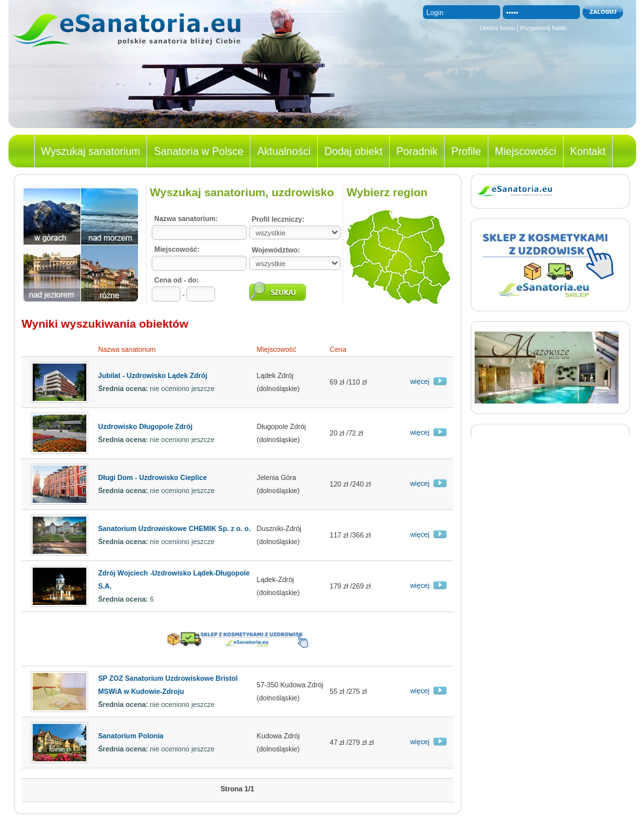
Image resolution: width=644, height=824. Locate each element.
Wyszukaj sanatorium (91, 151)
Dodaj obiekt (353, 151)
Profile (466, 151)
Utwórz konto (497, 28)
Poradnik (417, 151)
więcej (420, 381)
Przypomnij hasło (544, 28)
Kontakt (588, 151)
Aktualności (284, 151)
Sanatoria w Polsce (198, 151)
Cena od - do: (177, 280)
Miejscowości (526, 151)
